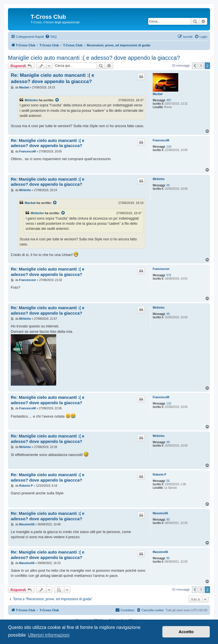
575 (169, 275)
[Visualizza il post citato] (57, 100)
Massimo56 (160, 513)
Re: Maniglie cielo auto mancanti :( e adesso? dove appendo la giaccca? (53, 78)
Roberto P (160, 475)
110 (169, 147)
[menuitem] (51, 37)
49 (168, 185)
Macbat (158, 94)
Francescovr (161, 269)
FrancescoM (161, 140)
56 (168, 481)
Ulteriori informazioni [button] (49, 635)
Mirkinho (31, 100)
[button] (195, 66)
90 (168, 520)
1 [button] (201, 66)
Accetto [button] (186, 632)
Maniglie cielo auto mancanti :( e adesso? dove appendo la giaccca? (94, 58)
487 (169, 100)
